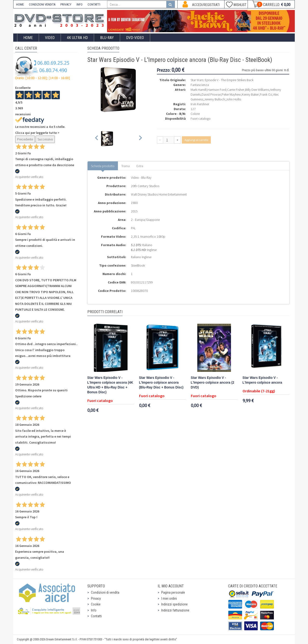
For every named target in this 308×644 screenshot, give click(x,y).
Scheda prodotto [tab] (103, 166)
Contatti (96, 616)
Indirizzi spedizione (174, 604)
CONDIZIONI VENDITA (42, 4)
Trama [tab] (125, 166)
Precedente (25, 139)
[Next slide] (140, 139)
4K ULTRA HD (77, 38)
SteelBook (138, 265)
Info (94, 610)
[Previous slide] (97, 139)
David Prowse (211, 94)
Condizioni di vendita (105, 592)
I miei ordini (169, 598)
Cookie (96, 604)
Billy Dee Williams (257, 90)
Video (50, 38)
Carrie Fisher (236, 90)
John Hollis (234, 99)
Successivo (45, 139)
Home (28, 38)
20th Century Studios (145, 186)
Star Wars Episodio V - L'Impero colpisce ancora (262, 380)
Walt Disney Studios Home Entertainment (159, 194)
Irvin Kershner (200, 104)
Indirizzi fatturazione (175, 610)
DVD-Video (135, 38)
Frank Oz (266, 94)
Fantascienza (200, 85)
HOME (20, 4)
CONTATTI (94, 4)
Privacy (96, 598)
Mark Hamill (199, 90)
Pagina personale (173, 592)
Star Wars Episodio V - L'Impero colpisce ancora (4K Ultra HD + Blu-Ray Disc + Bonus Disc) (110, 385)
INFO (80, 4)
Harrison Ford (217, 90)
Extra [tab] (140, 166)
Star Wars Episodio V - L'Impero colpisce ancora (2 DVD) (213, 383)
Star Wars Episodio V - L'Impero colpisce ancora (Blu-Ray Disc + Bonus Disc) (161, 383)
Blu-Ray (107, 38)
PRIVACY (66, 4)
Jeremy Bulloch (215, 99)
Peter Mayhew (231, 94)
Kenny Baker (250, 94)
